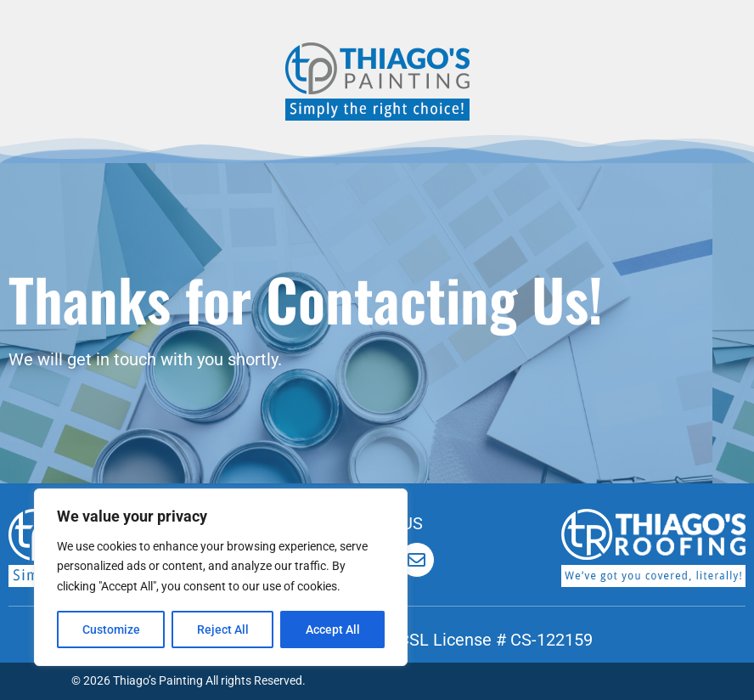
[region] (221, 577)
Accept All (333, 629)
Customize (111, 629)
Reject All (223, 629)
